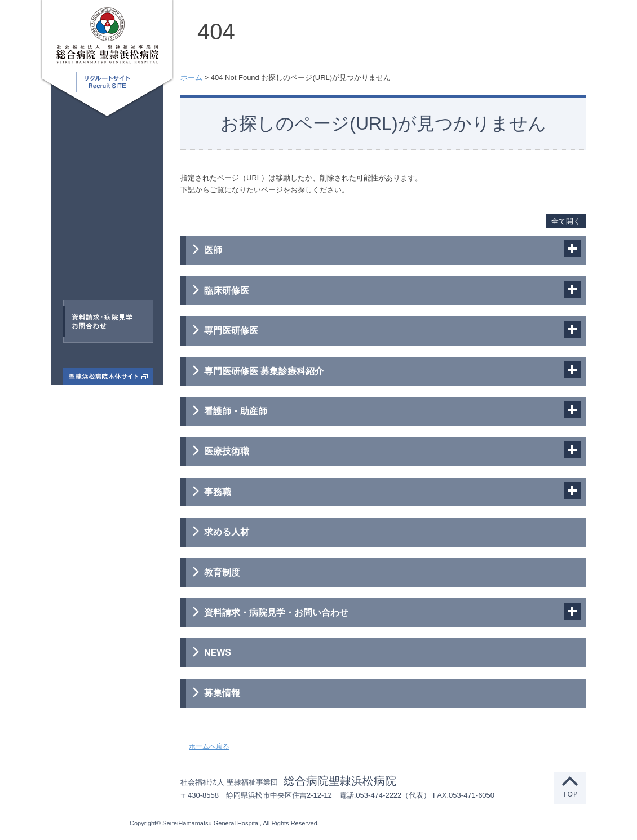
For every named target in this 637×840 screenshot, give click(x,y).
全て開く (566, 221)
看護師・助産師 (116, 222)
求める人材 (227, 532)
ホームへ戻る (209, 746)
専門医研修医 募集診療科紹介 (264, 371)
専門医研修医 (94, 196)
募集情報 (222, 693)
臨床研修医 (110, 170)
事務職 (101, 273)
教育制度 (222, 572)
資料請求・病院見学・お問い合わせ (276, 613)
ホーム (191, 78)
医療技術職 (92, 247)
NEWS (218, 653)
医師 (77, 143)
